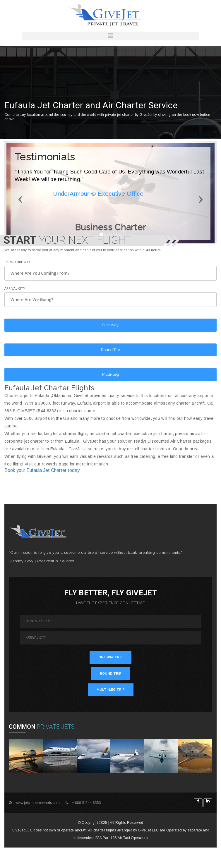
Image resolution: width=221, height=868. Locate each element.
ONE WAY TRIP (110, 657)
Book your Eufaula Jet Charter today (42, 470)
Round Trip (110, 350)
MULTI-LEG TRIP (111, 690)
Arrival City (15, 289)
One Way (110, 325)
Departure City (18, 262)
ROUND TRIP (111, 674)
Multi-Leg (110, 374)
